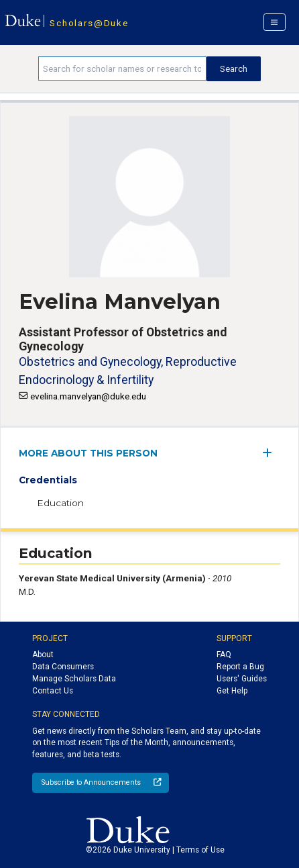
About (43, 655)
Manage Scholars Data (74, 679)
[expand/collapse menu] (271, 453)
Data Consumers (63, 667)
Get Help (232, 691)
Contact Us (53, 691)
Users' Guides (242, 679)
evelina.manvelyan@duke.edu (88, 396)
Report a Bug (240, 667)
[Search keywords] (122, 68)
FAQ (224, 655)
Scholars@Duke (89, 23)
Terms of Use (200, 850)
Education (60, 503)
